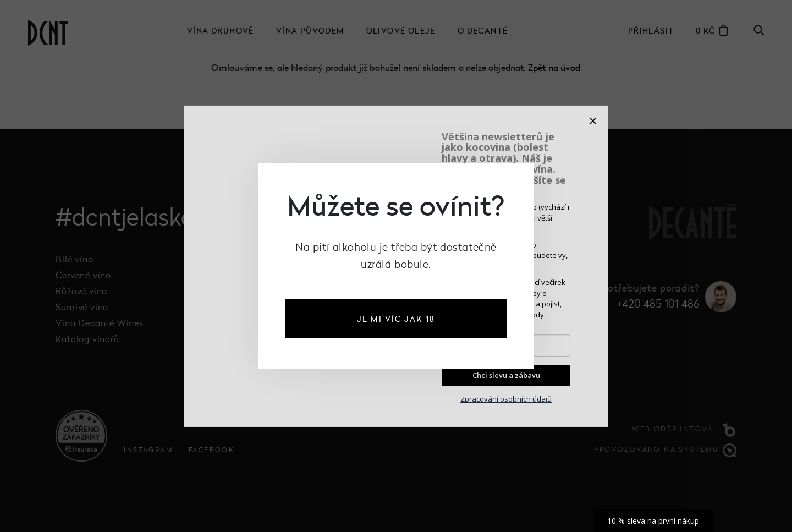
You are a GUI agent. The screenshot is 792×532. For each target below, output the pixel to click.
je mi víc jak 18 (396, 319)
